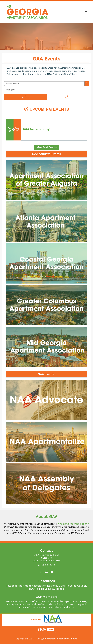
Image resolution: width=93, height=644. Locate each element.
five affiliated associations (73, 524)
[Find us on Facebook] (41, 572)
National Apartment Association (26, 586)
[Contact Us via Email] (52, 572)
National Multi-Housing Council (67, 586)
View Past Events (47, 147)
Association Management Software (46, 630)
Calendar (68, 97)
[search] (87, 84)
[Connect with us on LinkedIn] (46, 572)
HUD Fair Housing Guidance (46, 589)
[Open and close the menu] (71, 12)
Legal (74, 639)
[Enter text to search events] (44, 84)
